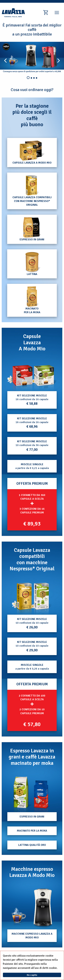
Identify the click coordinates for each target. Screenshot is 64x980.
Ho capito (32, 975)
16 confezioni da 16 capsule (32, 400)
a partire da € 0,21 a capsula (32, 466)
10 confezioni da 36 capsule (32, 446)
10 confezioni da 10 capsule (32, 623)
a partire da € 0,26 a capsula (32, 667)
